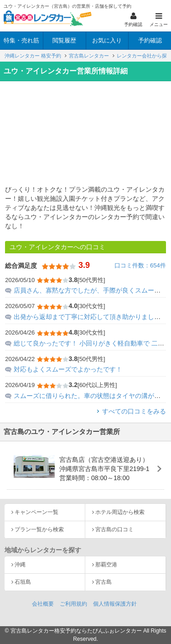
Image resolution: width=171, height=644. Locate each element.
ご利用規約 (73, 604)
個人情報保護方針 (115, 604)
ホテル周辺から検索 (120, 512)
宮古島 (104, 582)
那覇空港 (106, 565)
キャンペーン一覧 (36, 512)
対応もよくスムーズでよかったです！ (68, 369)
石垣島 (23, 582)
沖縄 (20, 565)
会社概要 (43, 604)
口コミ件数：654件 (140, 265)
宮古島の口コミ (114, 529)
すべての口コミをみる (134, 411)
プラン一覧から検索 (39, 529)
